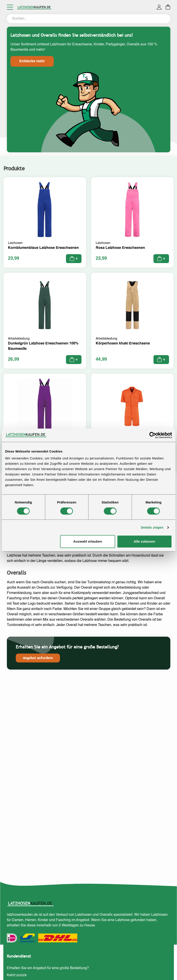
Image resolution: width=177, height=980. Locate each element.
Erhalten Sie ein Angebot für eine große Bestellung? (48, 968)
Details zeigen (152, 527)
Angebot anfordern (38, 658)
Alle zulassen (144, 541)
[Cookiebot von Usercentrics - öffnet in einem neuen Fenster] (152, 435)
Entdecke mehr (32, 61)
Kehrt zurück (17, 975)
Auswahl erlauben (88, 541)
